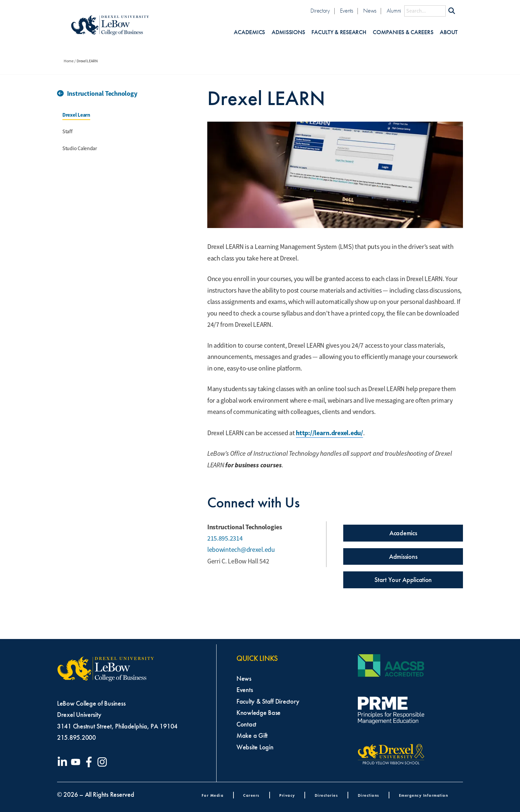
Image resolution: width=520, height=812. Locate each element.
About (449, 32)
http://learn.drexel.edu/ (329, 433)
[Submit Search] (452, 11)
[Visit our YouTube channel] (77, 762)
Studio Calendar (80, 148)
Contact (246, 724)
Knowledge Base (259, 713)
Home (69, 61)
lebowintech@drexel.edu (241, 550)
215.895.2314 (225, 538)
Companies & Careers (403, 32)
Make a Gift (252, 735)
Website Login (255, 747)
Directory (320, 11)
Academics (249, 32)
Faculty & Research (339, 32)
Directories (326, 795)
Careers (251, 795)
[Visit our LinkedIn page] (64, 762)
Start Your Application (403, 580)
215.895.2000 (76, 737)
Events (346, 11)
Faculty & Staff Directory (268, 701)
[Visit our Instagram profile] (103, 762)
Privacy (287, 795)
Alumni (394, 11)
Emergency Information (424, 795)
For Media (213, 795)
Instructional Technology (102, 93)
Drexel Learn (76, 115)
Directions (369, 795)
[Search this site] (425, 11)
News (370, 11)
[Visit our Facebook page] (90, 762)
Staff (67, 132)
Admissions (288, 32)
